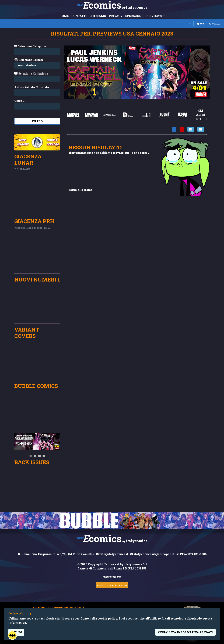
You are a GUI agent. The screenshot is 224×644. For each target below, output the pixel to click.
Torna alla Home (80, 190)
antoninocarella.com (112, 585)
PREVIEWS (154, 16)
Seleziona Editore (29, 60)
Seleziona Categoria (30, 46)
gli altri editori (201, 115)
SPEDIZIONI (134, 16)
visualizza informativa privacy (185, 632)
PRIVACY (116, 16)
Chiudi (16, 632)
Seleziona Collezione (31, 73)
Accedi (215, 24)
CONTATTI (79, 16)
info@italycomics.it (112, 554)
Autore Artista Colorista (32, 87)
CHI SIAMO (98, 16)
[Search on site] (190, 24)
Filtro (37, 121)
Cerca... (19, 101)
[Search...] (37, 93)
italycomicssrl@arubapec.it (152, 554)
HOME (64, 16)
